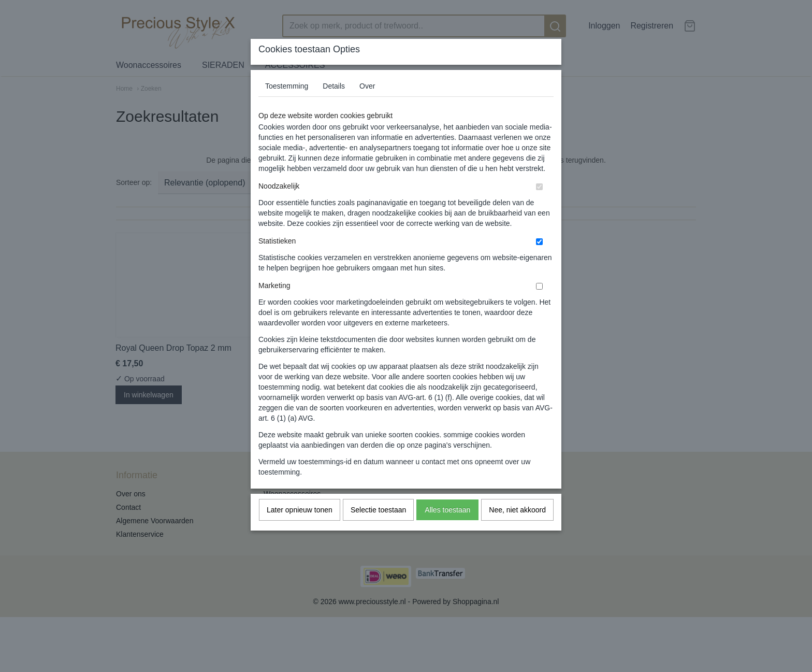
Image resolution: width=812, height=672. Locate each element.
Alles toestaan (447, 510)
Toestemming (287, 86)
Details (334, 86)
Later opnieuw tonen (300, 510)
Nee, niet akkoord (517, 510)
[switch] (539, 187)
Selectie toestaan (378, 510)
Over (367, 86)
